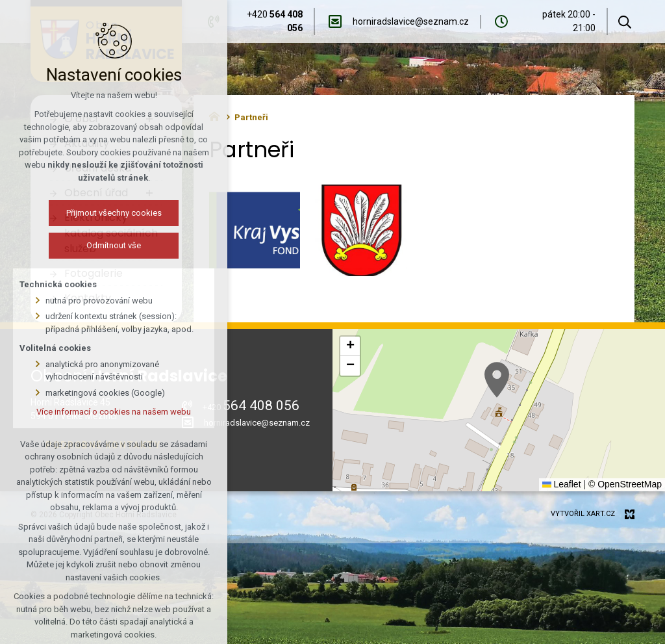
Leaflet (562, 484)
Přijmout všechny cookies (114, 213)
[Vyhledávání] (625, 21)
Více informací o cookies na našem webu (114, 412)
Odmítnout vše (114, 245)
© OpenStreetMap (625, 484)
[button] (497, 380)
